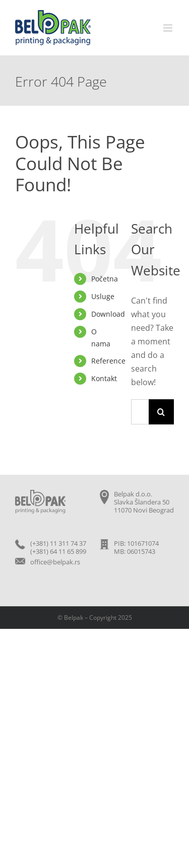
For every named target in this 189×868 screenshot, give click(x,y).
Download (108, 314)
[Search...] (140, 412)
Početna (105, 279)
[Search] (161, 412)
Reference (108, 361)
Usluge (103, 296)
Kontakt (104, 378)
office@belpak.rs (55, 562)
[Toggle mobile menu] (169, 28)
